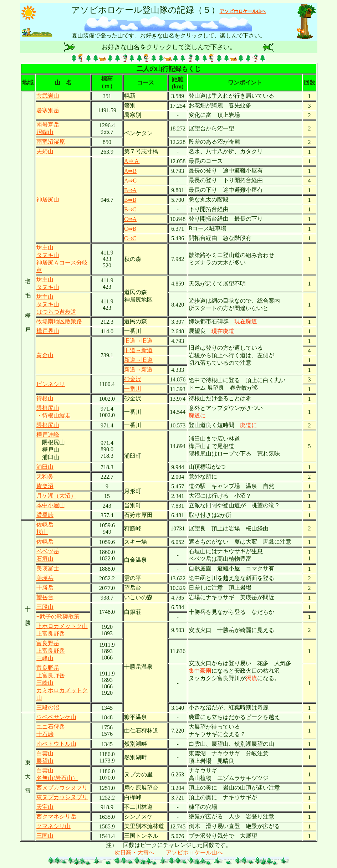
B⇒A (130, 190)
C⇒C (130, 238)
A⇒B (130, 171)
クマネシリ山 (53, 826)
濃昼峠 (45, 515)
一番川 (133, 389)
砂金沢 (133, 379)
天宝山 (45, 807)
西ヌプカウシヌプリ (62, 788)
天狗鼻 (45, 476)
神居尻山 (48, 199)
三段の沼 (48, 707)
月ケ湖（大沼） (56, 496)
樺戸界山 (48, 331)
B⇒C (130, 209)
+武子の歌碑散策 (58, 617)
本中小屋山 (51, 505)
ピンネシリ (51, 384)
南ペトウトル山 (56, 744)
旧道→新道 (138, 350)
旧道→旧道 (138, 341)
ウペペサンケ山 (56, 717)
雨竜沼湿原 (51, 142)
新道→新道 (138, 369)
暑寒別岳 (48, 110)
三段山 (45, 607)
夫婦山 (45, 151)
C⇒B (130, 229)
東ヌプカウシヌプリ (62, 797)
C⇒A (130, 219)
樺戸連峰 (48, 435)
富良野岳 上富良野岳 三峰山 (51, 651)
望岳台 (45, 597)
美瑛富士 (48, 568)
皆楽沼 (45, 486)
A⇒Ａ (132, 161)
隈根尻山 (48, 425)
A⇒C (130, 181)
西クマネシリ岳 (56, 816)
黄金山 (45, 355)
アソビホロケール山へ (194, 852)
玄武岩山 (48, 96)
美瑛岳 (45, 578)
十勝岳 (45, 588)
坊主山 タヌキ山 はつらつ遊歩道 (56, 304)
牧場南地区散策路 (59, 321)
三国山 (45, 836)
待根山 (45, 398)
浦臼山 (45, 467)
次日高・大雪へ (134, 852)
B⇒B (130, 200)
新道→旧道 (138, 360)
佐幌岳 (45, 542)
